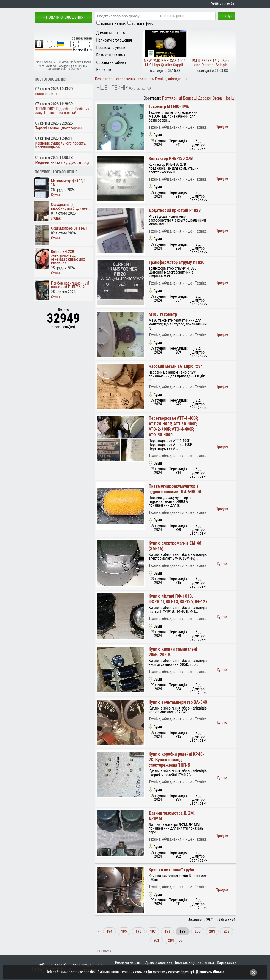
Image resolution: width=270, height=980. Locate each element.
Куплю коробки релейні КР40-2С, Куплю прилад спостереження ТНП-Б (176, 760)
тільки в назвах (113, 23)
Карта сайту (226, 962)
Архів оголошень (159, 962)
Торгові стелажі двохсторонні (59, 128)
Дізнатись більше (210, 972)
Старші (218, 98)
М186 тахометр (163, 314)
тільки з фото (143, 23)
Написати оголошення (114, 40)
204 (171, 940)
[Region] (191, 16)
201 (212, 931)
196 (138, 931)
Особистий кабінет (111, 62)
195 (124, 931)
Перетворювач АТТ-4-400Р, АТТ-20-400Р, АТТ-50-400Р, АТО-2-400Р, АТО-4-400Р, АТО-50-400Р (173, 426)
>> (180, 940)
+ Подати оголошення (63, 17)
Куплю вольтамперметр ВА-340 (178, 702)
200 (198, 931)
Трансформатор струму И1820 (177, 262)
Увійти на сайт (223, 4)
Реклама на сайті (129, 962)
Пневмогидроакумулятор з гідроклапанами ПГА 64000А (175, 489)
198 (167, 931)
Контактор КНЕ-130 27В (171, 158)
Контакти (104, 70)
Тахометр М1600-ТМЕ (169, 107)
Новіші (230, 98)
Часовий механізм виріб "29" (175, 366)
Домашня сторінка (111, 33)
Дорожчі (205, 98)
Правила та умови (111, 48)
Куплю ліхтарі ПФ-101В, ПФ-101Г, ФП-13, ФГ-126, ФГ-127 (178, 599)
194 (109, 931)
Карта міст (206, 962)
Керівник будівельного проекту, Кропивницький (61, 145)
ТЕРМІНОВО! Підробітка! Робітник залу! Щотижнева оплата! (62, 111)
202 (226, 931)
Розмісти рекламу (111, 55)
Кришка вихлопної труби (171, 870)
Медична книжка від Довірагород (62, 162)
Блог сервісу (185, 962)
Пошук (227, 16)
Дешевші (190, 98)
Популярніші (172, 98)
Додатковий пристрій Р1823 (175, 210)
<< (100, 931)
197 (153, 931)
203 (156, 940)
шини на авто (46, 94)
